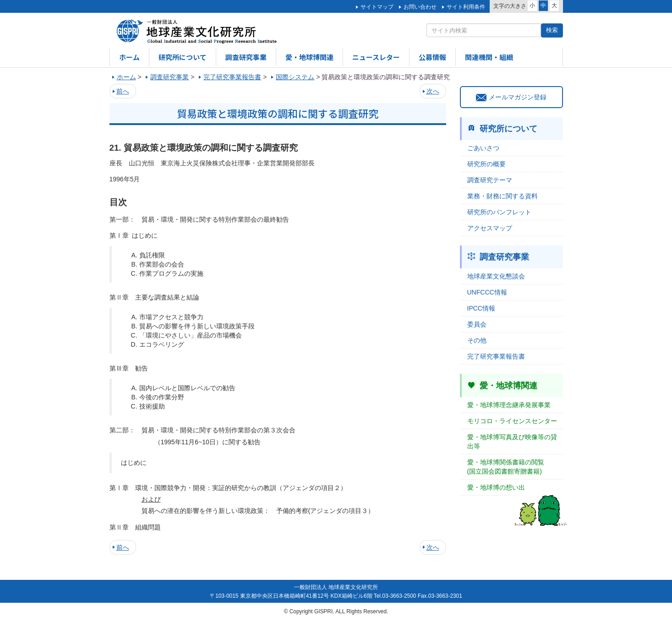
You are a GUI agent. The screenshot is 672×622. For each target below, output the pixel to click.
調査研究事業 (246, 57)
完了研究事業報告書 (496, 356)
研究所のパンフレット (499, 212)
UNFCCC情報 (487, 292)
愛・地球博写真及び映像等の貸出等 (512, 442)
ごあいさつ (483, 148)
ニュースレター (376, 57)
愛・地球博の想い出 (496, 487)
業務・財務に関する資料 (503, 196)
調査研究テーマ (490, 180)
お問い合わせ (420, 7)
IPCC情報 (481, 308)
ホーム (129, 57)
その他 (477, 340)
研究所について (183, 57)
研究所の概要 (486, 164)
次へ (433, 91)
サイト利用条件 (466, 7)
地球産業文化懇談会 (496, 276)
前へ (123, 91)
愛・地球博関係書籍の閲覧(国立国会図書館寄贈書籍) (506, 467)
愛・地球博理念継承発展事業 (509, 405)
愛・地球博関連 (309, 57)
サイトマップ (377, 7)
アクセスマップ (490, 228)
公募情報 (432, 57)
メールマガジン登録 (511, 97)
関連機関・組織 (489, 57)
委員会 (477, 324)
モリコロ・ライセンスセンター (512, 421)
